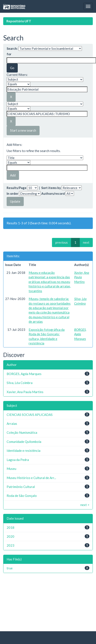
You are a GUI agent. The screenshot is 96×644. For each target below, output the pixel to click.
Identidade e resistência (24, 451)
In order (13, 193)
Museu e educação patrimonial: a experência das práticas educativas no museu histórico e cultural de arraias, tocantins (50, 282)
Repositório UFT (19, 21)
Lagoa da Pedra (18, 460)
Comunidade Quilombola (24, 442)
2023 (10, 545)
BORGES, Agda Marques (80, 334)
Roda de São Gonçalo (22, 496)
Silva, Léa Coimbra (20, 383)
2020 (10, 536)
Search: (12, 48)
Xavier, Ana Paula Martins (82, 277)
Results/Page (17, 188)
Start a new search (23, 130)
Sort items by (51, 188)
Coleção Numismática (22, 432)
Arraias (12, 424)
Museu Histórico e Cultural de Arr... (31, 478)
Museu (11, 469)
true (10, 568)
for (9, 54)
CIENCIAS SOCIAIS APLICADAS (30, 415)
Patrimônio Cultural (21, 487)
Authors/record (53, 193)
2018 (10, 527)
